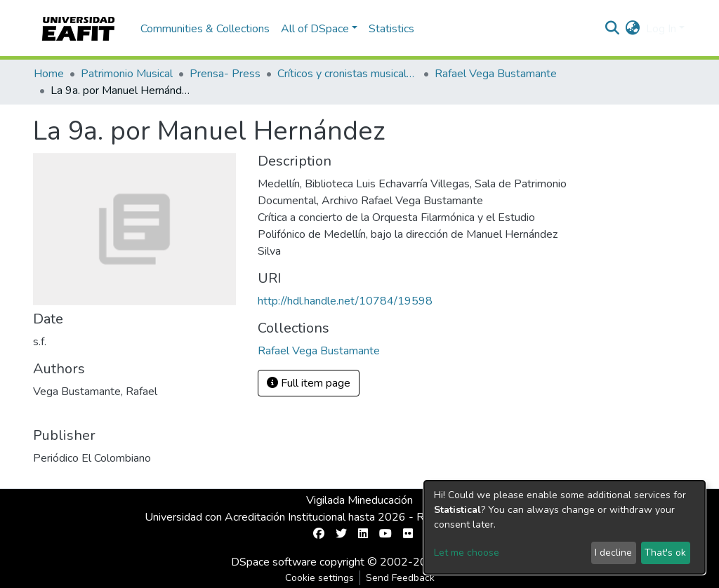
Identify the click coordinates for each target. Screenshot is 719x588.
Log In (661, 29)
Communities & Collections (205, 29)
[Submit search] (613, 29)
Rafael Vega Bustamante (496, 74)
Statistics (391, 29)
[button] (633, 29)
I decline (613, 553)
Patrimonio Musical (127, 74)
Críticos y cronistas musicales (348, 74)
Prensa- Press (225, 74)
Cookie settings (319, 578)
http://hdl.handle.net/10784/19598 (345, 301)
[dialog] (565, 527)
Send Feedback (400, 578)
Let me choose (467, 553)
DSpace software (274, 562)
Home (49, 74)
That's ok (665, 553)
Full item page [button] (309, 383)
